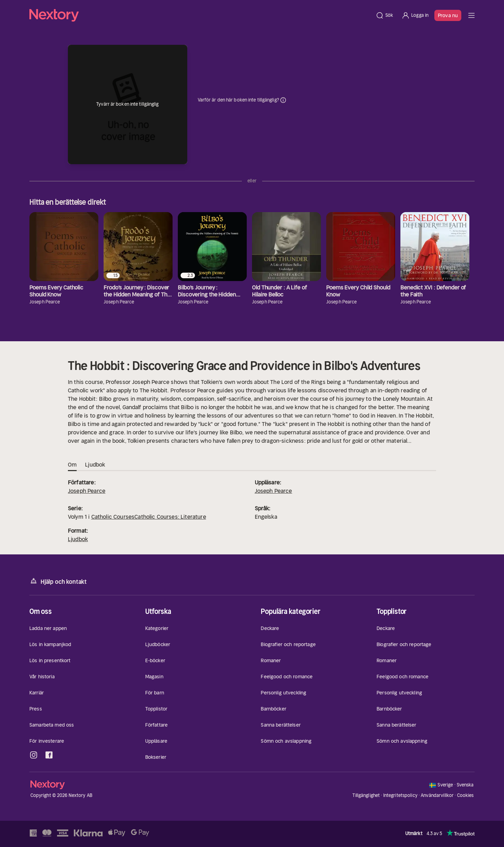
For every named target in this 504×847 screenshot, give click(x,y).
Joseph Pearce (87, 491)
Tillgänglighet (366, 795)
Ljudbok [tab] (95, 465)
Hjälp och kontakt (58, 581)
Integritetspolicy (400, 795)
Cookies (465, 796)
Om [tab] (72, 465)
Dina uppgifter (283, 100)
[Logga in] (415, 15)
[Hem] (200, 15)
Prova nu (448, 15)
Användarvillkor (437, 795)
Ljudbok (78, 539)
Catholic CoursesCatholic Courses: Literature (149, 517)
